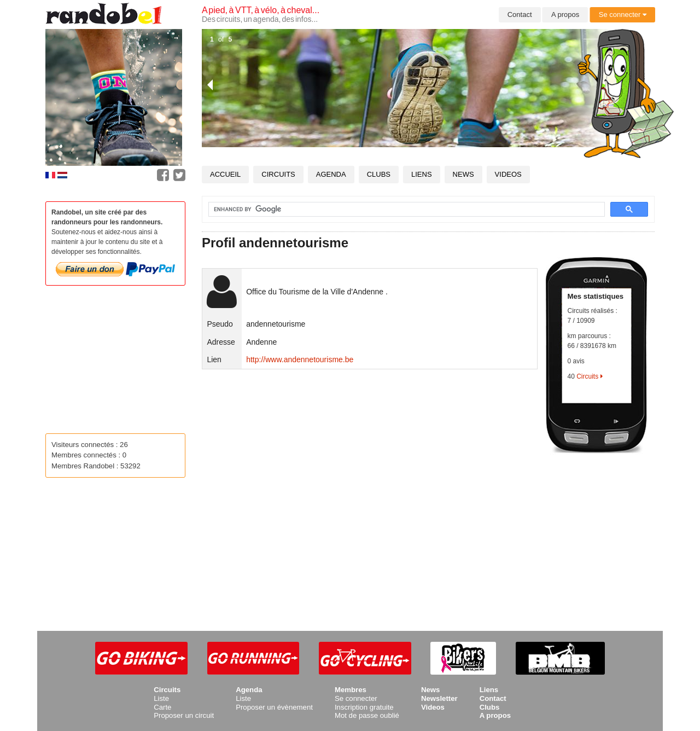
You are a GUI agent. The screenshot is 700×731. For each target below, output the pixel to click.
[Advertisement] (428, 531)
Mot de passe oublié (367, 715)
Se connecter (623, 14)
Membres (351, 690)
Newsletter (439, 698)
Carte (162, 707)
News (463, 174)
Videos (508, 174)
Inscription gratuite (364, 707)
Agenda (331, 174)
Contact (520, 14)
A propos (565, 14)
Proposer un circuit (184, 715)
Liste (161, 698)
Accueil (225, 174)
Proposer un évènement (274, 707)
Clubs (379, 174)
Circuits (278, 174)
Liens (422, 174)
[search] (400, 210)
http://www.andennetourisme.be (300, 359)
